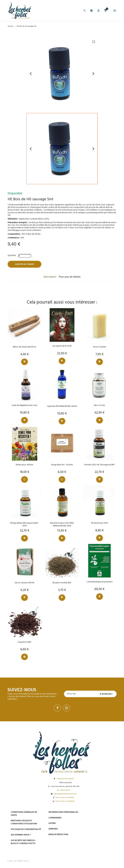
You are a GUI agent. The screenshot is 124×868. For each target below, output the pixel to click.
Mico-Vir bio (99, 406)
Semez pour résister (24, 465)
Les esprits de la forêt (62, 346)
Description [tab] (50, 277)
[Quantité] (25, 256)
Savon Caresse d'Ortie (24, 583)
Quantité (12, 255)
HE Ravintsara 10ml (99, 524)
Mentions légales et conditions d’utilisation (24, 822)
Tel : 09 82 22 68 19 (98, 851)
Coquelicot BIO (24, 643)
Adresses (53, 829)
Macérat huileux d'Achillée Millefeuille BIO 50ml (62, 525)
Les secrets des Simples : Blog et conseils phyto (23, 842)
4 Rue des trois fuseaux (65, 779)
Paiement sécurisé (99, 812)
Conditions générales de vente (24, 814)
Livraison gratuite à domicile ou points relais (103, 828)
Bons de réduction (58, 835)
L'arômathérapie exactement (100, 582)
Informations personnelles (63, 812)
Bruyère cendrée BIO (62, 583)
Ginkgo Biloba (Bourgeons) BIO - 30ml (25, 525)
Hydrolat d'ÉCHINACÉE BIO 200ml (62, 406)
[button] (98, 11)
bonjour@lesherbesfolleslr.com (65, 794)
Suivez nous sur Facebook (65, 798)
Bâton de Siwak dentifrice (24, 347)
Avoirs (52, 823)
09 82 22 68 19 (65, 790)
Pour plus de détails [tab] (70, 277)
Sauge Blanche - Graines (62, 465)
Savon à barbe (100, 347)
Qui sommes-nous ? (21, 835)
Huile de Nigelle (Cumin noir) (24, 406)
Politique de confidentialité (26, 829)
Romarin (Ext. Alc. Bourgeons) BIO (100, 465)
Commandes (55, 818)
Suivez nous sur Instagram (65, 801)
